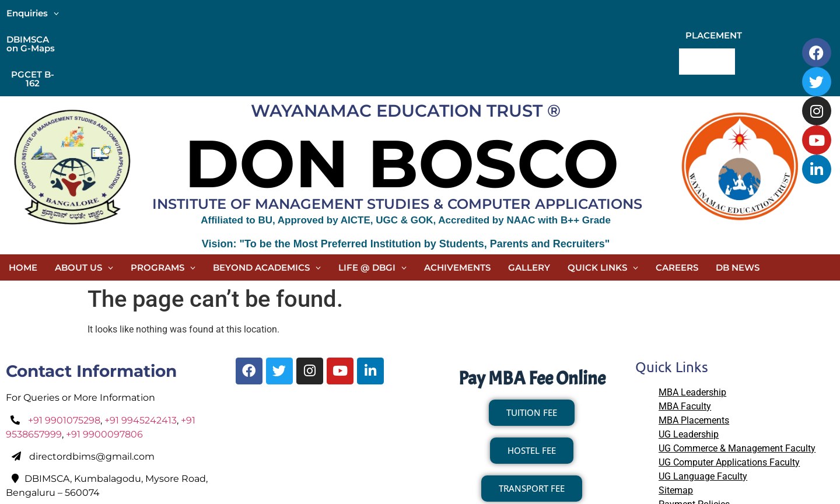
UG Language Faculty (703, 406)
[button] (33, 13)
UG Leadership (689, 364)
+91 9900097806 (104, 364)
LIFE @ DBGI (372, 197)
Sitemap (676, 420)
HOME (23, 197)
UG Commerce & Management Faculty (737, 378)
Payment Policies (694, 434)
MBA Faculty (685, 336)
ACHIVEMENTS (457, 197)
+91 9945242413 (141, 350)
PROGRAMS (163, 197)
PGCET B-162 (206, 13)
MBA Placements (694, 350)
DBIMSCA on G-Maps (118, 13)
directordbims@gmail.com (92, 386)
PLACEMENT (714, 13)
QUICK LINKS (603, 197)
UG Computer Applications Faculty (729, 392)
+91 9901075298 (64, 350)
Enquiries (33, 13)
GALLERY (529, 197)
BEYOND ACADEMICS (267, 197)
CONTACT (776, 13)
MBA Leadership (692, 322)
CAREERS (677, 197)
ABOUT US (84, 197)
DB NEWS (738, 197)
